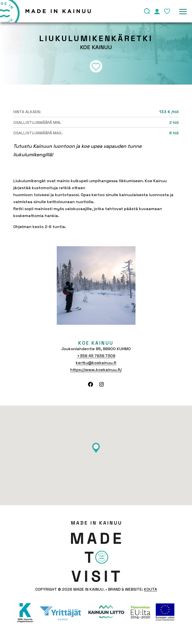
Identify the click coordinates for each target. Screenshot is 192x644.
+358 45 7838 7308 (96, 356)
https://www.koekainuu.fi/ (96, 370)
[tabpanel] (96, 285)
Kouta (150, 589)
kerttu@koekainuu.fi (96, 363)
